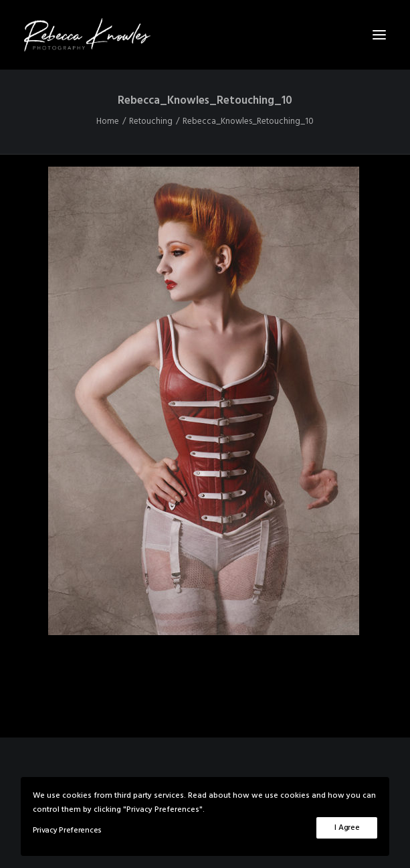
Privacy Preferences (67, 831)
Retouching (151, 121)
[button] (379, 35)
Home (108, 121)
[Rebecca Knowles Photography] (205, 35)
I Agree (347, 828)
